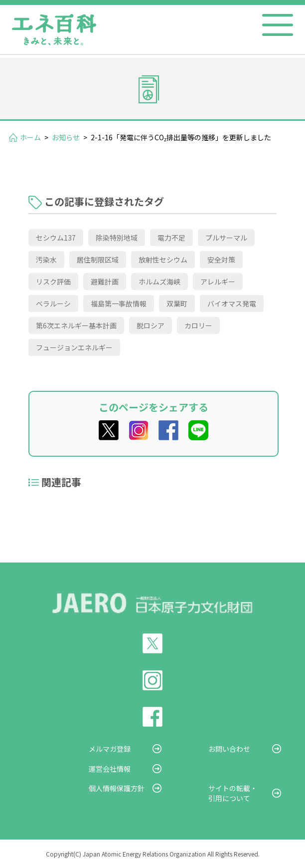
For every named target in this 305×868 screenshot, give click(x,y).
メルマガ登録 (110, 749)
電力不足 (171, 238)
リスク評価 (53, 282)
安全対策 (221, 260)
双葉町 (177, 303)
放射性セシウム (163, 260)
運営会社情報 (110, 769)
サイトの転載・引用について (233, 793)
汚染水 (46, 260)
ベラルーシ (53, 303)
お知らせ (66, 137)
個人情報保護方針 (117, 788)
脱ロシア (151, 325)
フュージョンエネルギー (74, 347)
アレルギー (218, 282)
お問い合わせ (229, 749)
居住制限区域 (98, 260)
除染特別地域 (117, 238)
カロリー (198, 325)
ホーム (30, 137)
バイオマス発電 (232, 303)
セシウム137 (56, 238)
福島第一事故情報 (119, 303)
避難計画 (105, 282)
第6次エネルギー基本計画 (76, 325)
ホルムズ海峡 (159, 282)
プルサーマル (226, 238)
